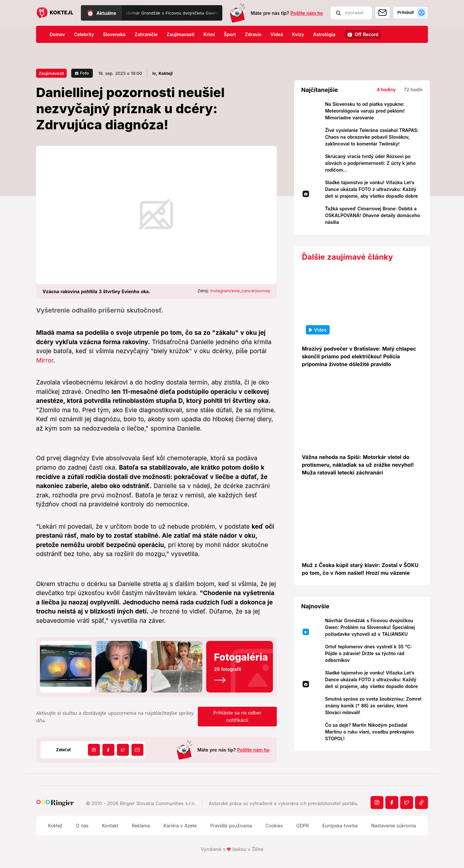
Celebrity (84, 34)
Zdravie (253, 34)
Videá (277, 34)
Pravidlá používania (231, 826)
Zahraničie (146, 34)
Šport (230, 34)
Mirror (45, 360)
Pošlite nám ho (307, 13)
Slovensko (114, 34)
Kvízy (298, 34)
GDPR (303, 826)
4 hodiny (386, 90)
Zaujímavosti (180, 34)
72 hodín (413, 90)
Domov (57, 34)
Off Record (367, 34)
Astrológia (324, 34)
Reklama (141, 826)
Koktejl (55, 826)
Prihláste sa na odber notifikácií (237, 716)
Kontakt (110, 826)
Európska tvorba (340, 826)
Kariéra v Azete (180, 826)
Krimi (209, 34)
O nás (82, 826)
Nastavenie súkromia (394, 826)
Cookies (274, 826)
